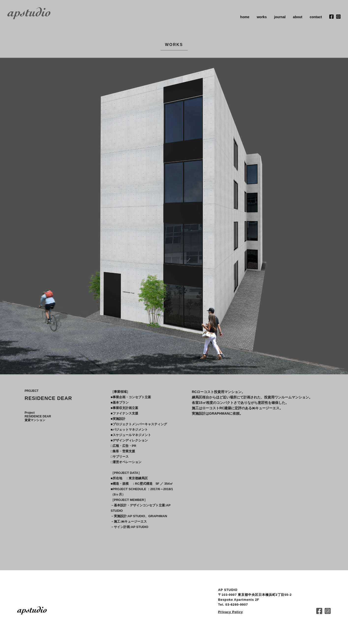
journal (280, 17)
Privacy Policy (231, 612)
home (245, 17)
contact (316, 17)
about (298, 17)
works (262, 17)
